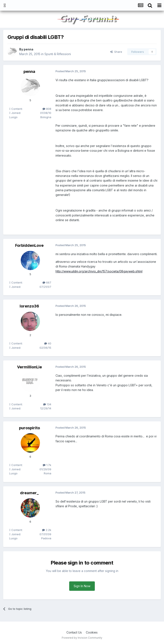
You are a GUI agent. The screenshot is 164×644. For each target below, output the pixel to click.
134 (47, 404)
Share (116, 52)
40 (48, 343)
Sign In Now (82, 586)
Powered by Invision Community (82, 638)
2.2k (47, 530)
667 (47, 282)
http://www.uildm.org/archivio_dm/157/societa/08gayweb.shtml (99, 271)
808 (47, 109)
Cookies (92, 632)
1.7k (47, 465)
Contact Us (74, 632)
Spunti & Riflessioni (58, 54)
